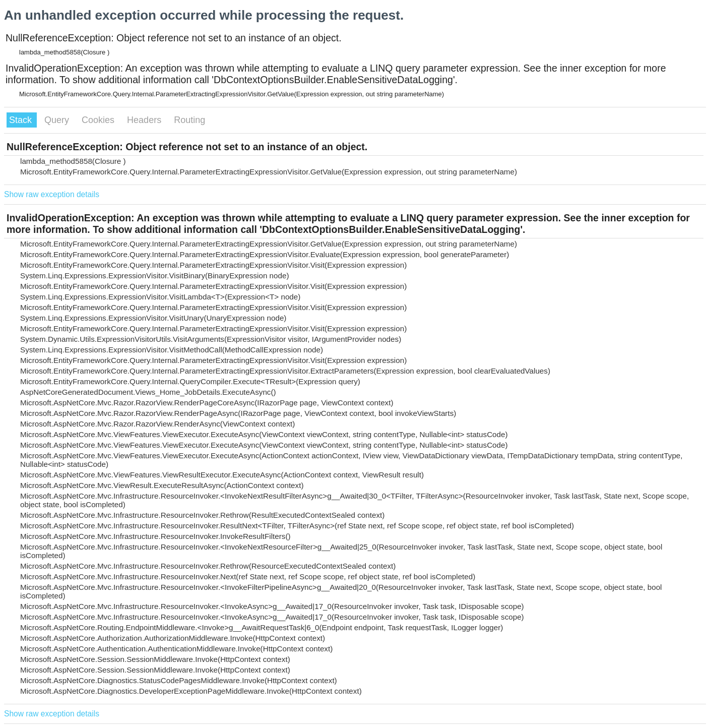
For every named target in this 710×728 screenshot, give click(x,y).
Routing (189, 120)
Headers (145, 120)
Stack (22, 120)
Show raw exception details (52, 194)
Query (58, 120)
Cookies (99, 120)
